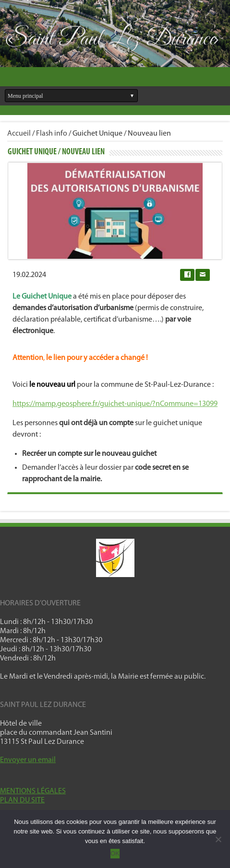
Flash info (52, 134)
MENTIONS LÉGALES (33, 791)
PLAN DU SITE (22, 800)
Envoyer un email (28, 760)
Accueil (19, 134)
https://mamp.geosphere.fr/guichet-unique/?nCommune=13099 (115, 404)
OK (115, 853)
